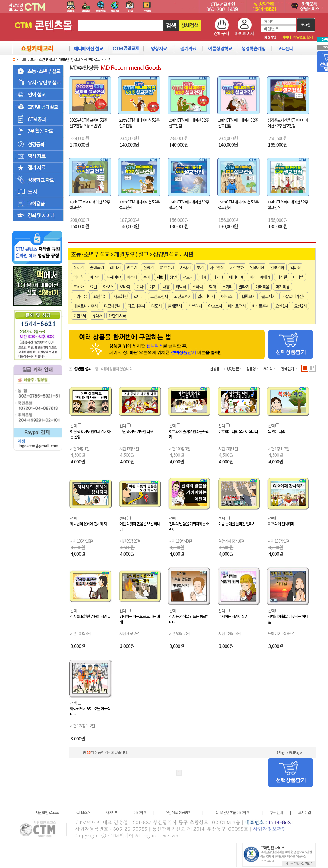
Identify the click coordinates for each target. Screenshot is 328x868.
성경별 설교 (92, 59)
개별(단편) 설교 (69, 59)
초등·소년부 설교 (43, 59)
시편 (107, 59)
